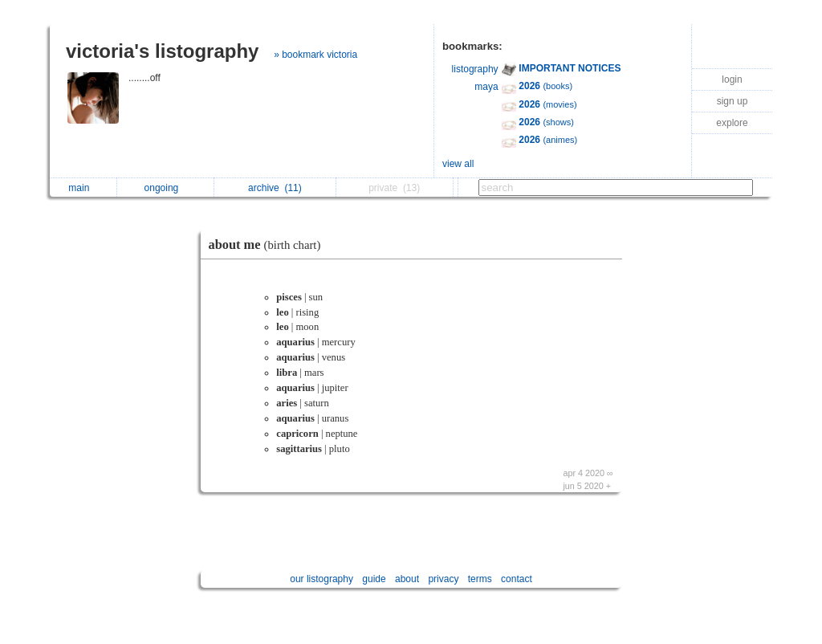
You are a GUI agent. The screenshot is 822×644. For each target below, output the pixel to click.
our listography (321, 579)
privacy (443, 579)
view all (458, 164)
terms (480, 579)
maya (486, 87)
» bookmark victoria (315, 55)
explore (732, 123)
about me (269, 245)
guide (374, 579)
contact (517, 579)
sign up (732, 101)
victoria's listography (162, 51)
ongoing (166, 188)
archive (275, 188)
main (83, 188)
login (732, 79)
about (407, 579)
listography (475, 69)
